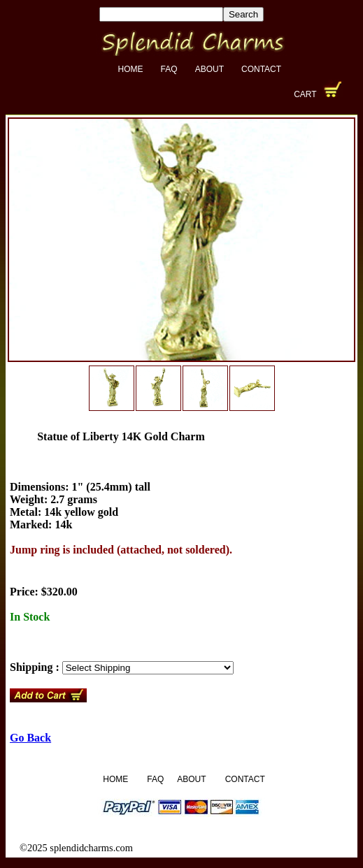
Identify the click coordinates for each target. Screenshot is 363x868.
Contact (261, 69)
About (209, 69)
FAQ (169, 69)
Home (131, 69)
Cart (305, 94)
